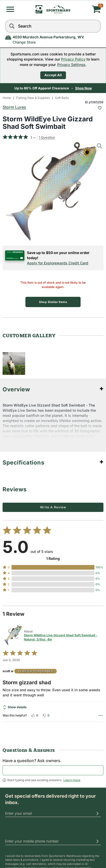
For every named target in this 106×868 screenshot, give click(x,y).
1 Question (47, 137)
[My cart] (85, 9)
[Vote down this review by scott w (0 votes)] (46, 715)
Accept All (53, 75)
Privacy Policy (73, 59)
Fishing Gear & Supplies (33, 98)
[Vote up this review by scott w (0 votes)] (35, 715)
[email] (53, 813)
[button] (10, 9)
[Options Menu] (101, 715)
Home (7, 98)
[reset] (96, 26)
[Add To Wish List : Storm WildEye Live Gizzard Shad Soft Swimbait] (100, 108)
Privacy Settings (71, 65)
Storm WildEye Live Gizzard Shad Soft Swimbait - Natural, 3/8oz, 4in (61, 637)
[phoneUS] (53, 841)
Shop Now (84, 88)
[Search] (12, 26)
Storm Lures (14, 107)
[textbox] (53, 770)
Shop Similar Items (53, 302)
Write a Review (53, 507)
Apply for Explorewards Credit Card (58, 263)
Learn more (72, 780)
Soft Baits (62, 98)
